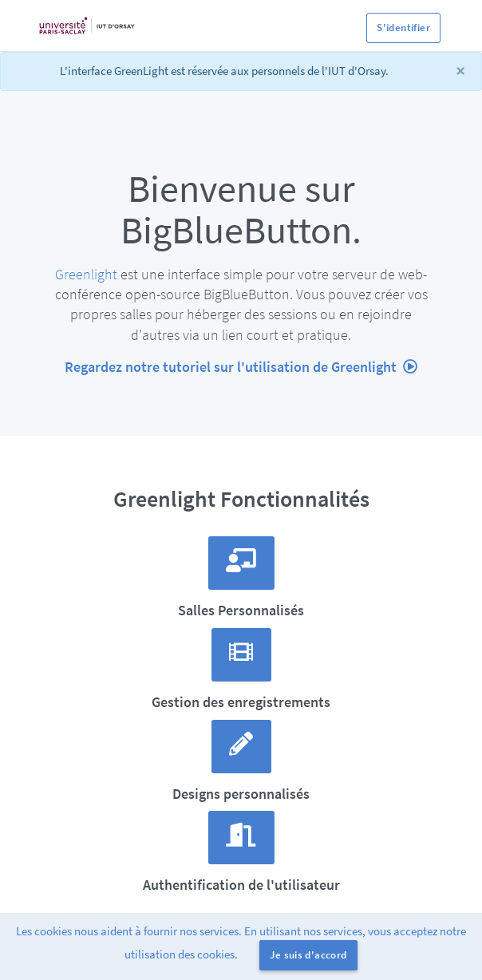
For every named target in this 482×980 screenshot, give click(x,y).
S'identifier (403, 28)
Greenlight (86, 274)
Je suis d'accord (308, 955)
